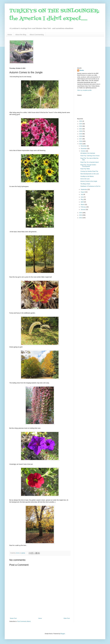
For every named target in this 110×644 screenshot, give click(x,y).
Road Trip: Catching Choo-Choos (90, 156)
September (84, 189)
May (82, 199)
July (82, 194)
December (84, 146)
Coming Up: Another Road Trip (89, 171)
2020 (81, 131)
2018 (81, 136)
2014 (81, 213)
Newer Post (13, 618)
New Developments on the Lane (90, 174)
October (83, 151)
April (82, 202)
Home (10, 35)
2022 (81, 126)
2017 (81, 139)
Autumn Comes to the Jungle (89, 181)
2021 (81, 129)
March (83, 204)
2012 (81, 218)
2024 (81, 121)
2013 (81, 215)
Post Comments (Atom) (24, 621)
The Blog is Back (85, 184)
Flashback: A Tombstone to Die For (90, 186)
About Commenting (37, 35)
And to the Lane (85, 179)
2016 (81, 141)
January (83, 209)
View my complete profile (84, 90)
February (83, 207)
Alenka (82, 70)
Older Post (67, 618)
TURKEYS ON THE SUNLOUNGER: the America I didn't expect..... (54, 15)
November (84, 148)
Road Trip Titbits (85, 169)
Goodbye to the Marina (87, 176)
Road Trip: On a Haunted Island (89, 162)
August (83, 192)
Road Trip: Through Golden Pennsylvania (88, 165)
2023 (81, 124)
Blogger (63, 634)
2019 (81, 134)
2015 (81, 144)
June (82, 197)
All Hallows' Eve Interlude (88, 153)
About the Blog (21, 35)
